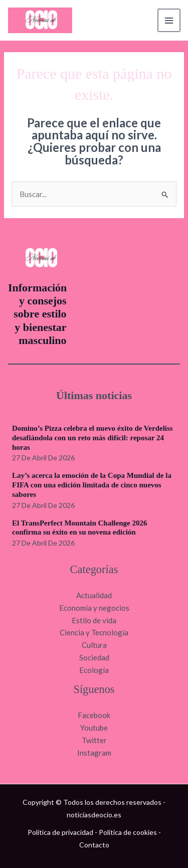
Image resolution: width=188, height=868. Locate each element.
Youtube (94, 728)
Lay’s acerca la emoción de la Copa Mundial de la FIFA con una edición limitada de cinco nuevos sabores (92, 485)
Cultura (94, 645)
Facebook (94, 715)
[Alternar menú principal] (170, 20)
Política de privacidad (60, 832)
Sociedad (94, 657)
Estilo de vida (94, 620)
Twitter (94, 740)
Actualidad (94, 595)
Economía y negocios (94, 608)
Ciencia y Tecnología (94, 632)
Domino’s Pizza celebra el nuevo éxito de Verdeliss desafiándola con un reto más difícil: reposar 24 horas (92, 438)
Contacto (94, 845)
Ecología (94, 670)
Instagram (94, 753)
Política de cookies (128, 832)
